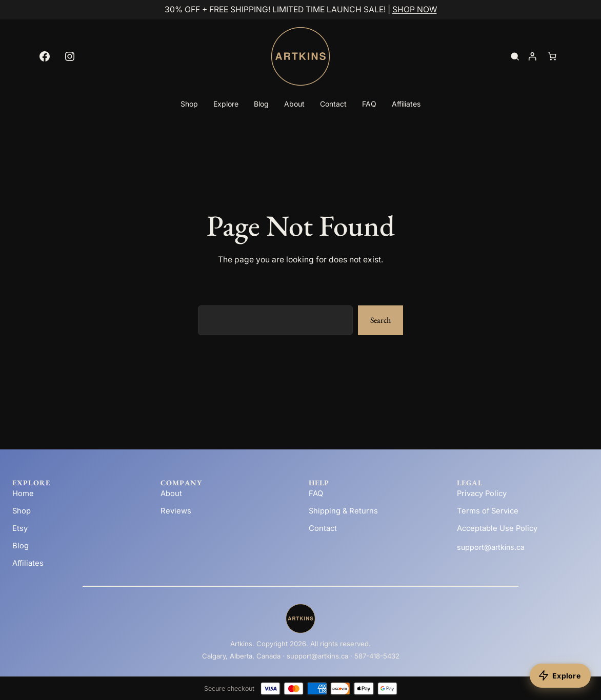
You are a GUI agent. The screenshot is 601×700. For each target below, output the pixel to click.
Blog (21, 546)
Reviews (176, 511)
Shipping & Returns (343, 511)
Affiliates (28, 563)
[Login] (532, 56)
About (171, 493)
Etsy (20, 528)
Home (23, 493)
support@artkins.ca (491, 547)
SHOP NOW (415, 9)
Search (380, 320)
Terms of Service (488, 511)
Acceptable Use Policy (497, 528)
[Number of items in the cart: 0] (553, 56)
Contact (323, 528)
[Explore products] (560, 676)
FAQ (316, 493)
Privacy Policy (482, 493)
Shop (22, 511)
